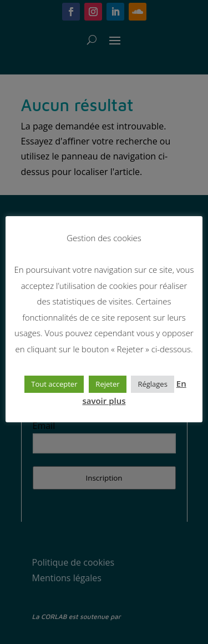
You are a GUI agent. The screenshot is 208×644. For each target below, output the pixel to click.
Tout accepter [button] (54, 384)
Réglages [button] (152, 384)
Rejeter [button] (107, 384)
